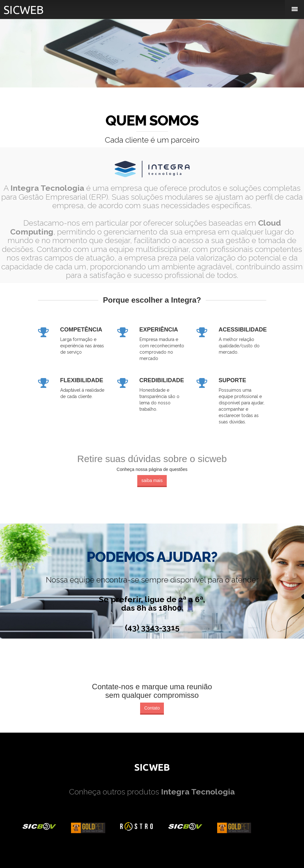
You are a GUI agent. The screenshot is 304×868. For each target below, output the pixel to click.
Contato (152, 708)
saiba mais (152, 480)
